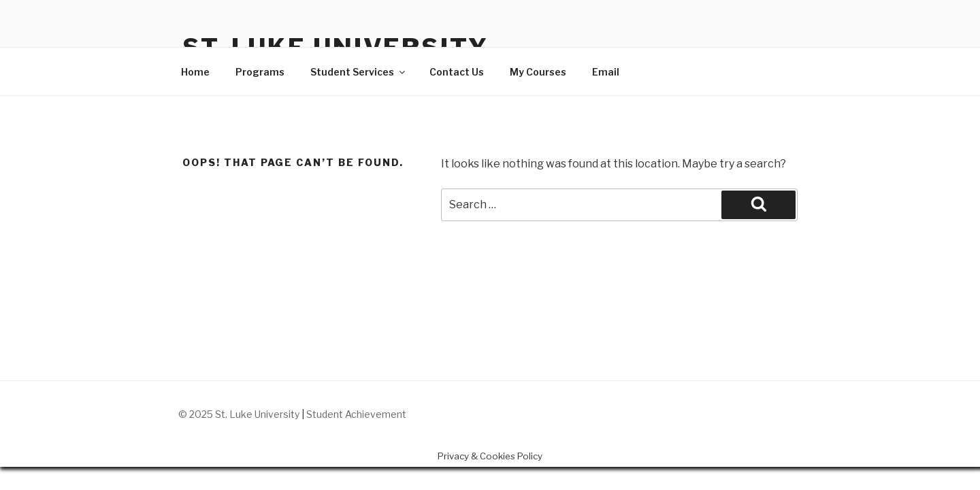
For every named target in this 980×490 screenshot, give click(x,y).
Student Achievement (356, 414)
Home (195, 72)
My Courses (538, 72)
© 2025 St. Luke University (240, 414)
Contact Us (457, 72)
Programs (260, 72)
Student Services (359, 72)
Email (606, 72)
